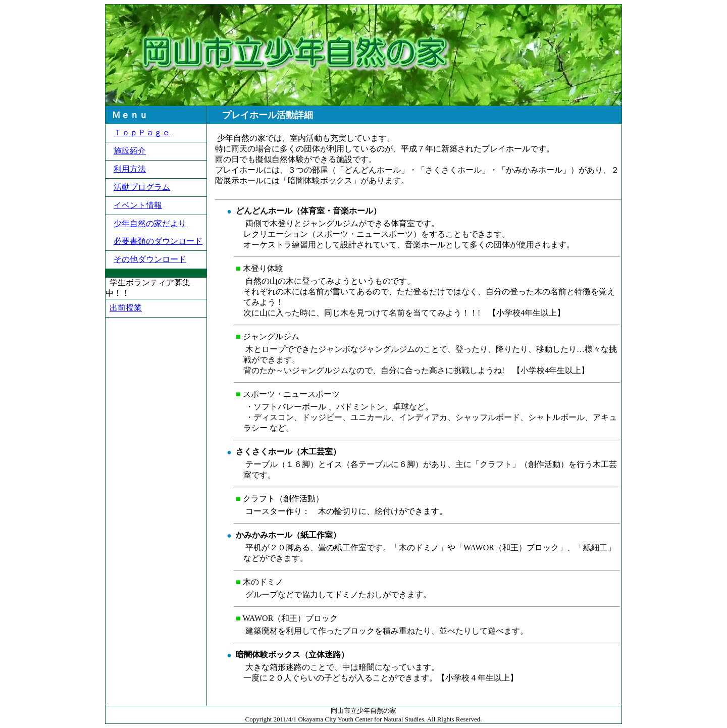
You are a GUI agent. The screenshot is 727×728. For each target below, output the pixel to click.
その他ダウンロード (150, 259)
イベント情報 (138, 205)
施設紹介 (130, 151)
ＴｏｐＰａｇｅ (142, 133)
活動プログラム (142, 187)
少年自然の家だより (150, 223)
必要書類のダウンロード (158, 241)
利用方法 (130, 169)
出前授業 (126, 308)
